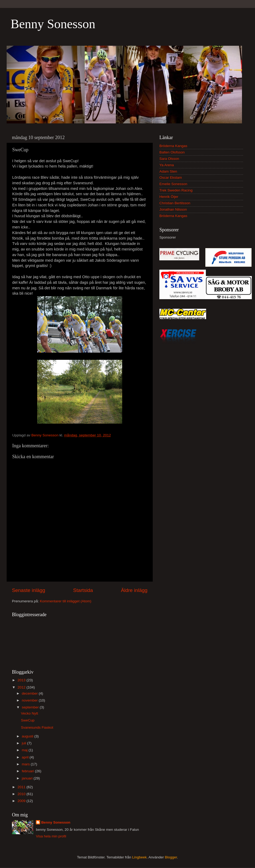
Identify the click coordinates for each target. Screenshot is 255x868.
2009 (22, 801)
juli (24, 743)
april (26, 757)
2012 (22, 687)
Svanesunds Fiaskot (37, 727)
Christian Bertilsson (175, 203)
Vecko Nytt (30, 713)
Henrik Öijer (169, 197)
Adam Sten (168, 171)
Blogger (171, 857)
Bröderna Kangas (173, 146)
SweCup (28, 720)
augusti (28, 736)
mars (26, 764)
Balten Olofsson (172, 152)
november (30, 700)
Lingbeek (139, 857)
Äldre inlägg (134, 590)
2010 (22, 794)
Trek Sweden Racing (176, 190)
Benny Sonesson (53, 24)
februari (28, 771)
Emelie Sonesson (173, 184)
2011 (22, 787)
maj (25, 750)
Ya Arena (167, 165)
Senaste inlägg (29, 590)
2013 (22, 680)
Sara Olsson (169, 159)
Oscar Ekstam (171, 178)
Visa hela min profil (51, 836)
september (31, 707)
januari (28, 778)
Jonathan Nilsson (173, 209)
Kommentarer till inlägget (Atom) (66, 601)
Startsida (83, 590)
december (30, 693)
